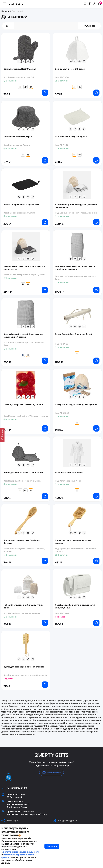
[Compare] (28, 61)
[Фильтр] (2, 435)
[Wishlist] (33, 61)
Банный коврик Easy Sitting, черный (21, 204)
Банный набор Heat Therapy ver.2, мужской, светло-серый (25, 268)
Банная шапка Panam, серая (18, 137)
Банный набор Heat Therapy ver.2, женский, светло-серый (76, 206)
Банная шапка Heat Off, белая (70, 69)
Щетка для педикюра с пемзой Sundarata (24, 667)
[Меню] (5, 4)
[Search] (85, 4)
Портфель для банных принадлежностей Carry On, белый (75, 606)
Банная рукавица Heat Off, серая (20, 69)
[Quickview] (19, 61)
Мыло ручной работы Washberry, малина (23, 405)
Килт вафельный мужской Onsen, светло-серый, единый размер (23, 336)
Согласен (52, 846)
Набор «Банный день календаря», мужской (76, 405)
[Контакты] (90, 4)
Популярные (90, 26)
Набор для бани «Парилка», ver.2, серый (23, 472)
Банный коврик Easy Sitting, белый (72, 137)
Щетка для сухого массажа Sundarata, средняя (73, 542)
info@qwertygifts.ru (65, 820)
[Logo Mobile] (16, 4)
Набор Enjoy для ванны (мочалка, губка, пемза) (23, 606)
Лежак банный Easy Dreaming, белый (73, 334)
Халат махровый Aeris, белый (69, 472)
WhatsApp (10, 820)
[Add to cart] (45, 93)
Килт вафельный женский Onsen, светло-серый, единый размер (75, 268)
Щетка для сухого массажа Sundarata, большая (22, 542)
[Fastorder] (23, 61)
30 (8, 26)
